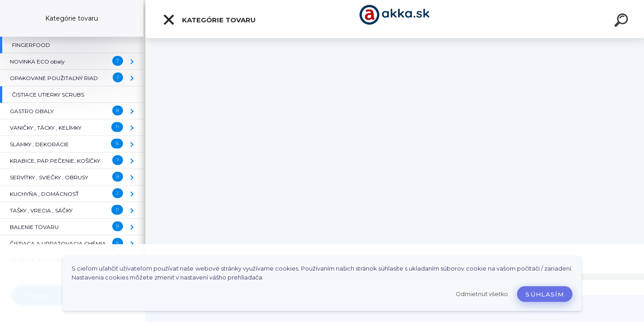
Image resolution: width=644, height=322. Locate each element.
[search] (623, 21)
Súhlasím (545, 294)
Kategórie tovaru (209, 20)
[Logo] (395, 19)
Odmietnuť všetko (482, 294)
